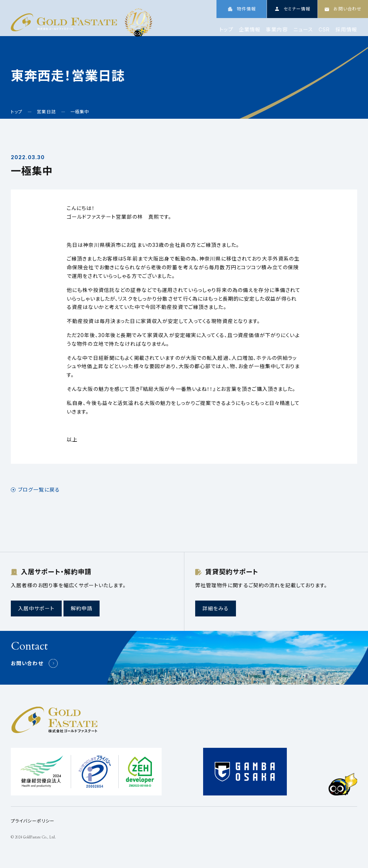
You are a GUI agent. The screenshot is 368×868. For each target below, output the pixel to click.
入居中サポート (36, 608)
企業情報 (250, 30)
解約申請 (82, 608)
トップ (226, 30)
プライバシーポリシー (33, 821)
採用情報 (346, 30)
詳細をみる (216, 608)
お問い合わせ (27, 663)
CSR (324, 30)
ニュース (303, 30)
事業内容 (277, 30)
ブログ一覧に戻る (39, 490)
